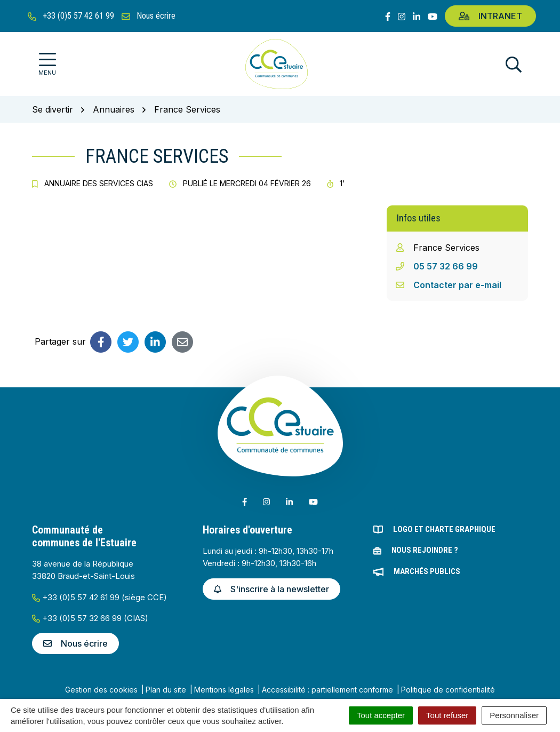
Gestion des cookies (101, 690)
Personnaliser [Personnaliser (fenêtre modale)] (514, 715)
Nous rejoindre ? (425, 550)
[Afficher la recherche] (514, 64)
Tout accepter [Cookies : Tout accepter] (381, 715)
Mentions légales (224, 690)
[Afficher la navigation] (47, 64)
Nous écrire (75, 643)
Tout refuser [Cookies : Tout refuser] (447, 715)
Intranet (490, 16)
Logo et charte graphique (444, 529)
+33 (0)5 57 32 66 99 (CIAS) (90, 618)
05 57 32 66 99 (446, 266)
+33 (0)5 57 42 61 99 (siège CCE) (99, 597)
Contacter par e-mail (457, 285)
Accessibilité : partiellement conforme (327, 690)
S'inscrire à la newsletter (271, 589)
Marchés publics (427, 571)
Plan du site (166, 690)
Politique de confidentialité (448, 690)
